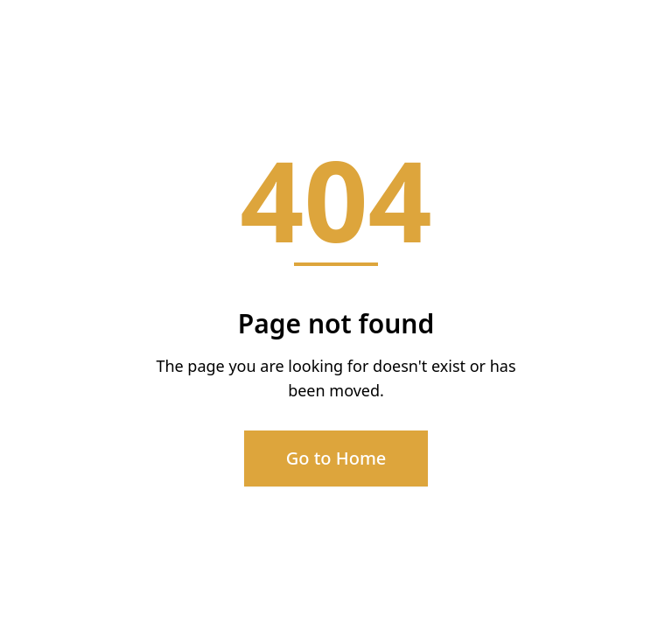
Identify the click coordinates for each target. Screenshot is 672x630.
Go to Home (336, 458)
